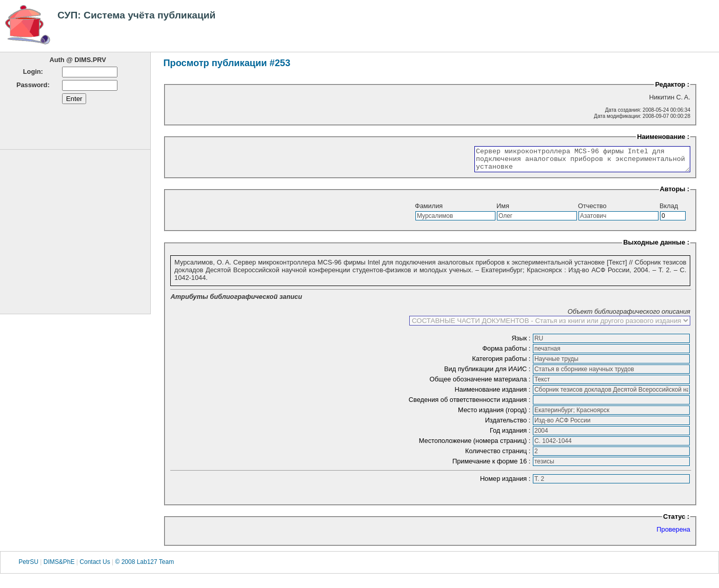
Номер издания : (506, 483)
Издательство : (509, 425)
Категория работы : (502, 363)
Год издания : (511, 435)
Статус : (676, 521)
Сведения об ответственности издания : (471, 404)
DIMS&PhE (59, 566)
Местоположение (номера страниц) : (476, 445)
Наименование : (663, 137)
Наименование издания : (494, 394)
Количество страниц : (499, 455)
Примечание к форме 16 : (492, 466)
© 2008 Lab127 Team (144, 566)
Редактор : (672, 84)
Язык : (522, 343)
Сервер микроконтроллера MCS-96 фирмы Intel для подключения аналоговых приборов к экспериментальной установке (570, 161)
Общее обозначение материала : (481, 384)
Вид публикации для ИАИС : (488, 373)
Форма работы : (507, 353)
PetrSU (28, 566)
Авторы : (675, 194)
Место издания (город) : (495, 414)
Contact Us (95, 566)
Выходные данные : (656, 247)
